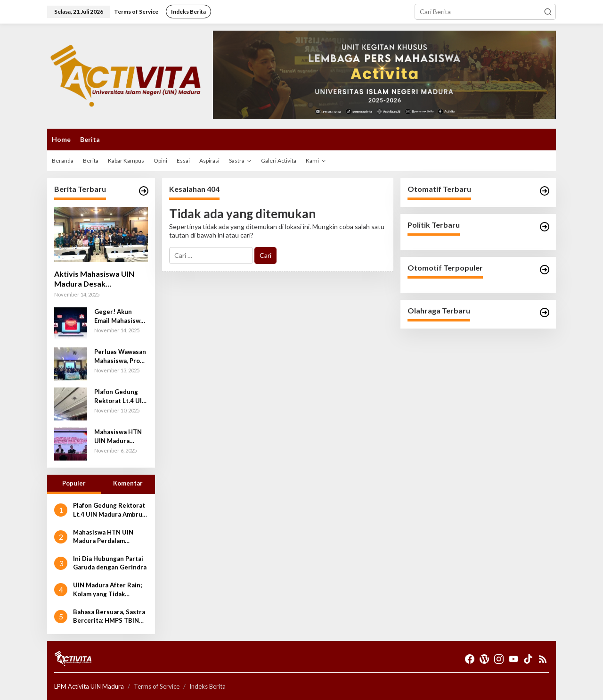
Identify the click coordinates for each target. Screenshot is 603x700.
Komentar (128, 483)
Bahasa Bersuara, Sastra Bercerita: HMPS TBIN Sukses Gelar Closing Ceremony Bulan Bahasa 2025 (109, 616)
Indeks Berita (208, 686)
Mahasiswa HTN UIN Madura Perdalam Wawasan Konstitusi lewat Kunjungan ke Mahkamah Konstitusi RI (119, 436)
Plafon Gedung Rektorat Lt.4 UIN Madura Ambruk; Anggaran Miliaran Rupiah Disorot (120, 396)
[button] (548, 12)
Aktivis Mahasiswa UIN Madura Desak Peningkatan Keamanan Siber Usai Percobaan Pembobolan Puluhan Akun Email (101, 279)
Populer (74, 483)
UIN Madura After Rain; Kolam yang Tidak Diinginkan (107, 589)
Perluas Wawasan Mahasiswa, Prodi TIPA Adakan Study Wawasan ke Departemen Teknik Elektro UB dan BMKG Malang (121, 356)
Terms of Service (157, 686)
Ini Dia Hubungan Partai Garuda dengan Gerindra (110, 563)
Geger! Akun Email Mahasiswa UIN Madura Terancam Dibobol (119, 316)
